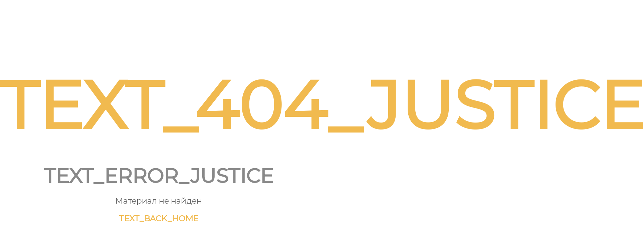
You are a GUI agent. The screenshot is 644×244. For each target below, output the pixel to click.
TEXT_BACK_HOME (159, 218)
